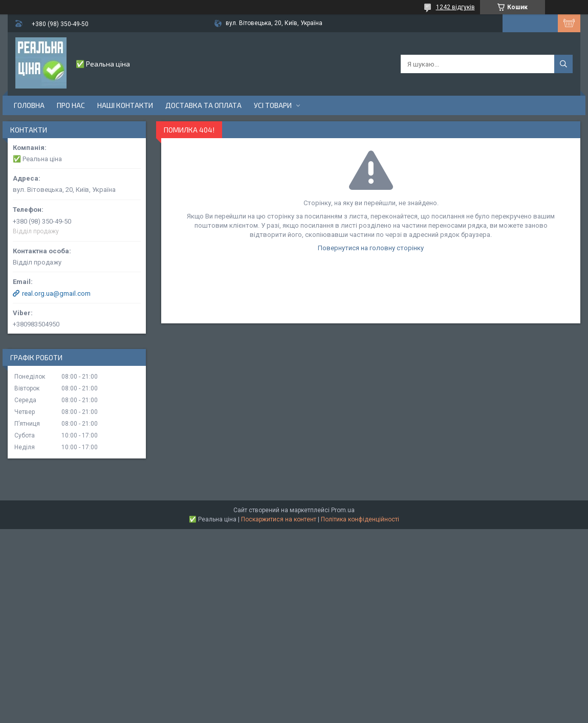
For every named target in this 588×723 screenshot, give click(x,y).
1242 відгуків (455, 7)
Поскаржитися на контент (279, 519)
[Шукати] (563, 64)
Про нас (71, 105)
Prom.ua (343, 510)
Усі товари (273, 105)
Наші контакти (125, 105)
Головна (29, 105)
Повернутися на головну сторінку (371, 248)
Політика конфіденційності (360, 519)
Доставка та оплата (203, 105)
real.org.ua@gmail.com (56, 293)
